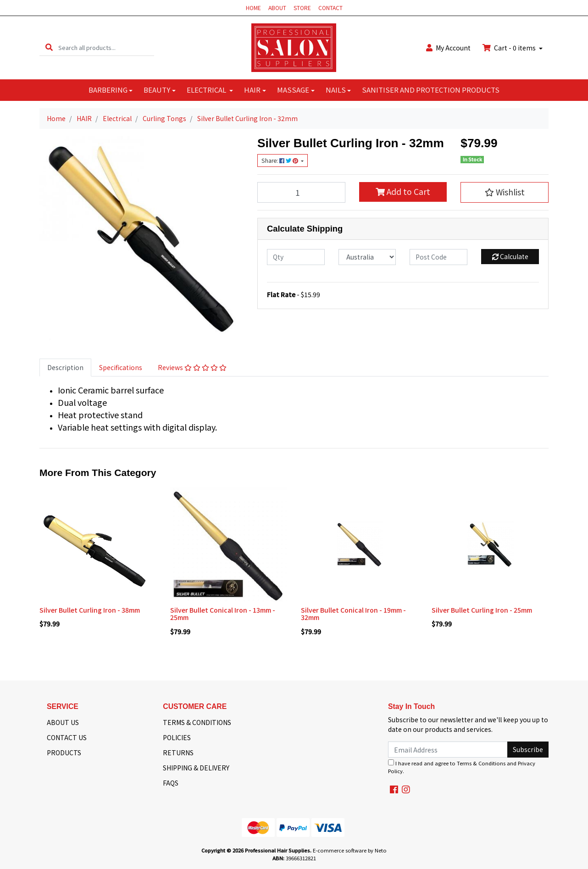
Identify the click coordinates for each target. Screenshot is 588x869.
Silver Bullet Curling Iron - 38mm (90, 610)
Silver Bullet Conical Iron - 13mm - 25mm (223, 614)
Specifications (121, 367)
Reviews (192, 367)
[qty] (296, 257)
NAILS (336, 90)
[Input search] (106, 47)
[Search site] (49, 47)
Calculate (510, 256)
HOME (253, 8)
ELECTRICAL (207, 90)
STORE (302, 8)
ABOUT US (63, 722)
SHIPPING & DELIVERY (196, 768)
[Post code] (438, 257)
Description (65, 367)
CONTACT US (67, 737)
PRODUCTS (64, 753)
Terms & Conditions (481, 763)
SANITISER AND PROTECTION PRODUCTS (431, 90)
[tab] (65, 368)
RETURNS (178, 753)
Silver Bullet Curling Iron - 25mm (482, 610)
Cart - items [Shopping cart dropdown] (510, 48)
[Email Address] (448, 750)
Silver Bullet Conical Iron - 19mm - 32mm (353, 614)
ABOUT (277, 8)
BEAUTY (157, 90)
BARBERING (108, 90)
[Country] (367, 257)
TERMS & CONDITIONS (197, 722)
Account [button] (448, 48)
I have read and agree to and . (462, 767)
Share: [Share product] (280, 161)
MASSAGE (293, 90)
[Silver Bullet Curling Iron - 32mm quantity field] (301, 192)
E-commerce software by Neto (350, 850)
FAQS (171, 783)
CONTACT (330, 8)
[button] (505, 192)
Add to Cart (403, 191)
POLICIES (177, 737)
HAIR (252, 90)
